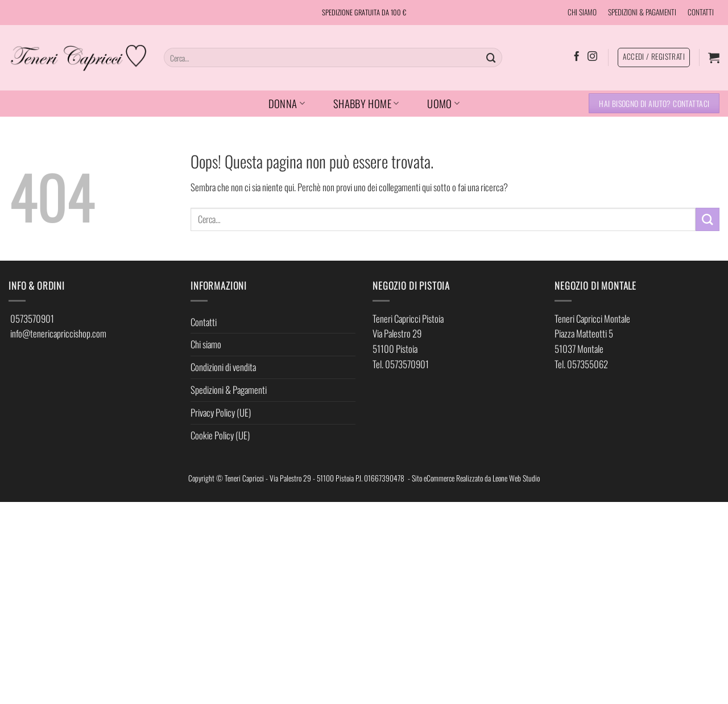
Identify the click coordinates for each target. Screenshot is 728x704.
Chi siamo (206, 344)
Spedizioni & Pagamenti (229, 390)
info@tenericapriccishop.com (58, 333)
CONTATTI (701, 12)
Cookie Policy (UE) (220, 435)
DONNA (287, 103)
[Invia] (491, 57)
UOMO (443, 103)
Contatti (204, 322)
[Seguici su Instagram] (592, 57)
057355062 (588, 364)
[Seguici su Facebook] (576, 57)
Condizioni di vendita (223, 367)
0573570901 (32, 318)
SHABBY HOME (366, 103)
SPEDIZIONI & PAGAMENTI (642, 12)
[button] (714, 57)
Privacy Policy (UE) (221, 412)
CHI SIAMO (582, 12)
